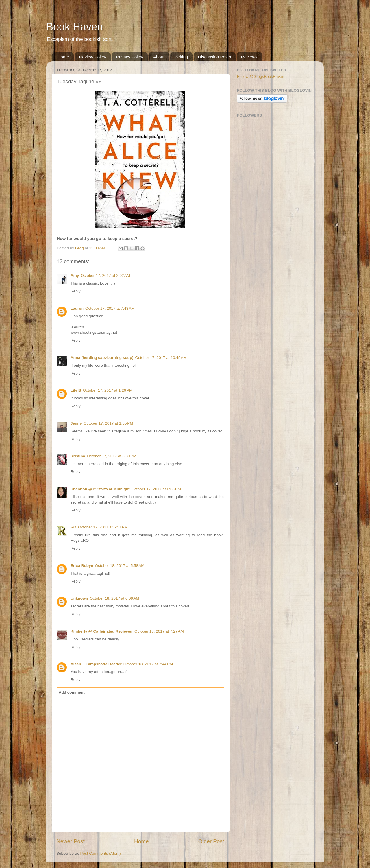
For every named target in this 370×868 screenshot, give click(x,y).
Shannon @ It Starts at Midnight (100, 489)
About (159, 57)
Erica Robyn (82, 566)
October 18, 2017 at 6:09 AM (115, 598)
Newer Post (71, 841)
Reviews (249, 57)
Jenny (76, 423)
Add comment (72, 692)
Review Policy (93, 57)
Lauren (77, 308)
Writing (181, 57)
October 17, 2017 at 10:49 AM (161, 358)
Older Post (211, 841)
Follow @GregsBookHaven (261, 77)
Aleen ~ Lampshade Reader (96, 664)
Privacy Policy (130, 57)
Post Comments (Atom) (101, 853)
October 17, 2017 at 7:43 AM (110, 308)
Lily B (76, 390)
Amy (75, 275)
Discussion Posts (214, 57)
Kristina (78, 456)
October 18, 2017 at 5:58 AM (120, 566)
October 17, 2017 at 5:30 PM (111, 456)
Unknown (79, 598)
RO (73, 527)
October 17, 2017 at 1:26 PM (108, 390)
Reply (76, 291)
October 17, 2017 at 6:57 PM (103, 527)
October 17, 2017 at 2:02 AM (105, 275)
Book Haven (75, 27)
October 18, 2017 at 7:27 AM (159, 631)
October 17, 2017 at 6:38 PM (156, 489)
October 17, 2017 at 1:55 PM (108, 423)
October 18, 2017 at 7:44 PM (148, 664)
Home (63, 57)
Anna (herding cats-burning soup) (102, 358)
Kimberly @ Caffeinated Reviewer (102, 631)
